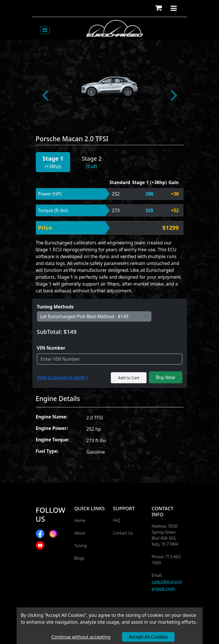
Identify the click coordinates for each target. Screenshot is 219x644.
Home (80, 520)
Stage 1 (53, 158)
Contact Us (123, 533)
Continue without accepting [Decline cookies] (81, 637)
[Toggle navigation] (45, 30)
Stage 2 (92, 158)
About (80, 533)
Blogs (79, 558)
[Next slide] (173, 95)
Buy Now (166, 377)
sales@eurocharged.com (167, 585)
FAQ (117, 520)
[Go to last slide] (46, 95)
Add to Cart (129, 378)
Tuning (81, 546)
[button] (159, 8)
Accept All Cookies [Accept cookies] (148, 637)
